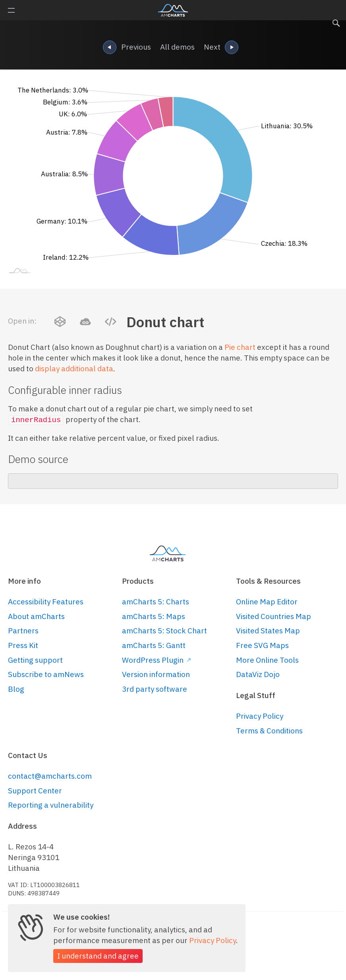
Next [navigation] (221, 48)
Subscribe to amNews (46, 674)
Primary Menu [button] (11, 10)
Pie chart (240, 347)
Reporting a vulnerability (51, 805)
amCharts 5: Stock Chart (164, 631)
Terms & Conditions (269, 731)
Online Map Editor (267, 602)
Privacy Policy (260, 716)
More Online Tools (267, 660)
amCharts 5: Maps (154, 616)
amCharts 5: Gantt (154, 645)
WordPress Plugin (156, 660)
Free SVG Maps (262, 645)
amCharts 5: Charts (156, 602)
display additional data (74, 368)
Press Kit (23, 645)
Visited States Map (268, 631)
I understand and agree (98, 956)
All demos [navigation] (177, 47)
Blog (16, 689)
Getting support (35, 660)
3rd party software (155, 689)
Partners (23, 631)
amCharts (173, 10)
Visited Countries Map (274, 616)
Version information (156, 674)
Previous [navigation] (127, 48)
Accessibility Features (46, 602)
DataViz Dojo (258, 674)
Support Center (35, 791)
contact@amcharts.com (50, 776)
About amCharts (36, 616)
